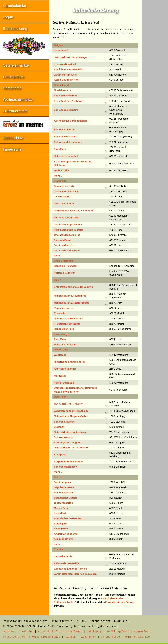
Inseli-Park (60, 513)
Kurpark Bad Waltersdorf (68, 462)
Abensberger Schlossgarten (70, 121)
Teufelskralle (61, 170)
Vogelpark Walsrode (66, 96)
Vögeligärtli (61, 524)
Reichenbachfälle (64, 493)
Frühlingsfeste (118, 632)
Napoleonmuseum (65, 487)
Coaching (27, 632)
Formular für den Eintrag (120, 602)
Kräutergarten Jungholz (68, 442)
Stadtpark (60, 427)
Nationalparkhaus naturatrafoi (71, 303)
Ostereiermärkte (16, 65)
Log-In (8, 17)
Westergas (60, 355)
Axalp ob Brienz (63, 539)
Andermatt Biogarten (66, 534)
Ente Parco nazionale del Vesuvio (73, 287)
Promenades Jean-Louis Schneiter (74, 211)
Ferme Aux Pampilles (66, 217)
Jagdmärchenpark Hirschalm (71, 411)
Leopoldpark (61, 50)
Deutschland (61, 85)
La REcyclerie (62, 197)
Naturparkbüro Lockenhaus (70, 432)
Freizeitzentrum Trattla (67, 324)
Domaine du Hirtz (64, 186)
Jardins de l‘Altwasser (67, 250)
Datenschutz (13, 138)
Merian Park (61, 508)
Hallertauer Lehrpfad (66, 156)
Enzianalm (60, 313)
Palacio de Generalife (66, 563)
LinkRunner (88, 637)
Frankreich (60, 181)
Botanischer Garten (65, 498)
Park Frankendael (64, 383)
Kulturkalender (15, 6)
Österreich (60, 397)
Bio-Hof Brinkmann (65, 137)
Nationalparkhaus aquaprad (70, 296)
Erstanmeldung (15, 29)
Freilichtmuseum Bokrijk (68, 69)
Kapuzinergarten (64, 308)
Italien (58, 280)
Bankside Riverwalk (66, 266)
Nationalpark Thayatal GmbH (71, 416)
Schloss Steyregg (64, 422)
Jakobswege (95, 632)
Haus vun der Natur (65, 344)
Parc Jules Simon (64, 204)
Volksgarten (61, 529)
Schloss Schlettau (65, 130)
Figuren (70, 637)
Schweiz (59, 477)
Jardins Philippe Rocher (68, 225)
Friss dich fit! (50, 632)
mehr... (58, 176)
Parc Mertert (61, 339)
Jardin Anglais (62, 482)
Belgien (58, 45)
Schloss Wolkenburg (66, 110)
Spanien (59, 549)
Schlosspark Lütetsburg (68, 142)
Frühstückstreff (15, 111)
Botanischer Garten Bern (69, 518)
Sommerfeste (14, 77)
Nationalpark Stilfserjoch (68, 319)
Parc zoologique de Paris (69, 230)
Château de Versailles (67, 191)
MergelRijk (60, 376)
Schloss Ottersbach (66, 467)
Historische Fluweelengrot (69, 362)
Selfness (10, 632)
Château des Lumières (67, 235)
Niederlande (61, 350)
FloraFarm (60, 149)
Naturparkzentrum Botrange (70, 57)
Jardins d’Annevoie (65, 75)
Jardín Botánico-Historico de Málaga (75, 574)
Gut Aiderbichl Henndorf (68, 404)
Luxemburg (61, 334)
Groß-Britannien (63, 261)
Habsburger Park (64, 329)
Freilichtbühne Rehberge (68, 101)
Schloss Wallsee (64, 437)
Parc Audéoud (62, 240)
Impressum (12, 149)
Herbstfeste (12, 88)
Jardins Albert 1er (64, 245)
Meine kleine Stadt (46, 637)
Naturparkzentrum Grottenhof (71, 447)
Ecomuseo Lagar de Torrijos (70, 569)
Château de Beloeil (65, 64)
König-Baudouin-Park (67, 80)
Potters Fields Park (65, 273)
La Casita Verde (63, 556)
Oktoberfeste (110, 637)
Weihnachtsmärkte (18, 100)
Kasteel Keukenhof (65, 369)
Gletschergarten (63, 503)
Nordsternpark (62, 90)
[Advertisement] (155, 49)
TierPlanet (74, 632)
